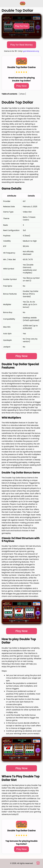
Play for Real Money (21, 45)
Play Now (21, 86)
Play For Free (21, 26)
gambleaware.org (31, 51)
